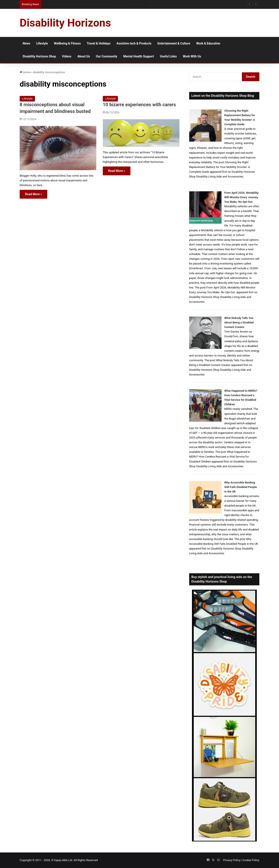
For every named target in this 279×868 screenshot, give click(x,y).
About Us (84, 56)
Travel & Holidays (99, 43)
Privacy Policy (232, 860)
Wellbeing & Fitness (67, 43)
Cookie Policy (251, 860)
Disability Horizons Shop (39, 56)
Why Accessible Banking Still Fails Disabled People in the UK (241, 487)
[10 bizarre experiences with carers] (141, 133)
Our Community (107, 56)
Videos (67, 56)
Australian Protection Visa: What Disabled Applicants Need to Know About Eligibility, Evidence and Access (106, 4)
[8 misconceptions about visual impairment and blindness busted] (58, 148)
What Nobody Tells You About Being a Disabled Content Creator (239, 322)
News (26, 43)
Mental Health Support (139, 56)
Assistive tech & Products (134, 43)
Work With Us (192, 56)
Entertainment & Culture (174, 43)
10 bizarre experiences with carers (139, 105)
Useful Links (168, 56)
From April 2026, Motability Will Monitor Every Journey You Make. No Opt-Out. (242, 197)
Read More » (33, 194)
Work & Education (208, 43)
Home (25, 72)
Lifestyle (42, 43)
